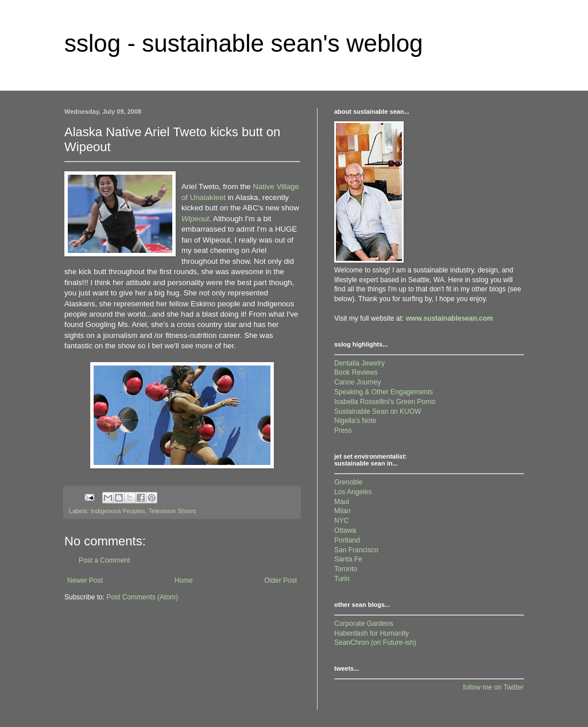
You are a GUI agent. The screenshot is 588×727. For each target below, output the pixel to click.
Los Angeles (353, 492)
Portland (347, 540)
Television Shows (173, 511)
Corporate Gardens (364, 624)
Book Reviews (356, 372)
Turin (342, 579)
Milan (343, 511)
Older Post (281, 580)
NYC (341, 521)
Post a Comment (104, 560)
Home (184, 580)
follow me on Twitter (493, 687)
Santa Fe (348, 559)
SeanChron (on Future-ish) (375, 643)
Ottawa (345, 530)
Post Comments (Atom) (142, 597)
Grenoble (348, 482)
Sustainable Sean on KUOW (378, 411)
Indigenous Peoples (118, 511)
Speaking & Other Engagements (384, 392)
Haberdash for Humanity (372, 633)
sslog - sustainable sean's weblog (243, 43)
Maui (342, 502)
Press (343, 430)
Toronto (346, 569)
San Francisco (356, 550)
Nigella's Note (355, 421)
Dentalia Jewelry (359, 363)
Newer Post (85, 580)
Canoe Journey (357, 382)
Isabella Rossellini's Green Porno (385, 402)
